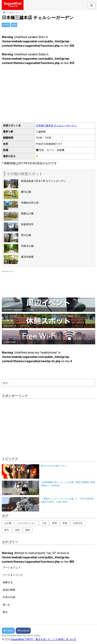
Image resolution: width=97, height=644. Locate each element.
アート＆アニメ (12, 568)
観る (5, 612)
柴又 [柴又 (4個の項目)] (7, 530)
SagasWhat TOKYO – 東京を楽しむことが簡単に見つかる (43, 639)
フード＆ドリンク (13, 575)
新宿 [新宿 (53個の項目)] (65, 523)
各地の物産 (9, 590)
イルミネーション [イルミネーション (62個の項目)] (27, 523)
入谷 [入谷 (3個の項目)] (44, 523)
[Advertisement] (48, 284)
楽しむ (7, 605)
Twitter (8, 631)
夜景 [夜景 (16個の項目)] (55, 523)
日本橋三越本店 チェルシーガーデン (56, 125)
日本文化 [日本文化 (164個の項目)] (78, 523)
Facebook (23, 631)
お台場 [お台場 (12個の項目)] (8, 523)
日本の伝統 (9, 597)
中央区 (6, 25)
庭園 (14, 25)
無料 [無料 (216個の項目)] (28, 530)
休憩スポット (16, 12)
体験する (8, 582)
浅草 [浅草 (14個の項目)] (17, 530)
